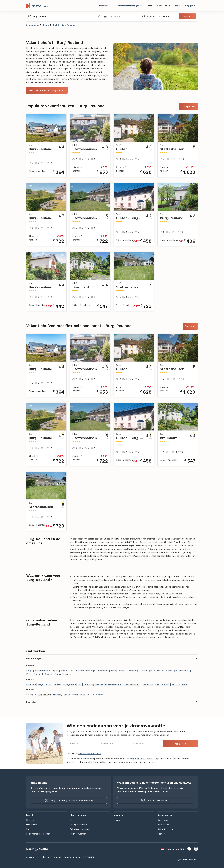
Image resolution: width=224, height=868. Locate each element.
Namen (100, 684)
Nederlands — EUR (172, 849)
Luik (55, 25)
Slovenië (49, 674)
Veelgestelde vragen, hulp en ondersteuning (69, 800)
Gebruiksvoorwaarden (80, 829)
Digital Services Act (166, 829)
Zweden (67, 674)
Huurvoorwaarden (78, 834)
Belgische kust (45, 684)
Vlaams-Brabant (132, 684)
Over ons (30, 820)
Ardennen (31, 684)
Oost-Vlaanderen (114, 684)
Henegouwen (69, 684)
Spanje (58, 674)
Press (29, 829)
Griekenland (103, 671)
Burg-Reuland (68, 25)
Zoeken (187, 16)
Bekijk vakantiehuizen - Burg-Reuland (47, 90)
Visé (83, 695)
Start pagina (33, 25)
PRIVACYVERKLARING (143, 759)
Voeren (90, 695)
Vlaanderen (147, 684)
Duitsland (80, 671)
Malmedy (58, 695)
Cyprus (55, 671)
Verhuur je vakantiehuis (155, 800)
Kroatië (121, 671)
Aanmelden (180, 744)
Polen (29, 674)
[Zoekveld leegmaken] (99, 16)
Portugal (38, 674)
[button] (121, 16)
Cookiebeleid (163, 820)
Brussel (57, 684)
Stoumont (74, 695)
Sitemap (161, 834)
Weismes (100, 695)
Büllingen (31, 695)
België (46, 25)
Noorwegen (172, 671)
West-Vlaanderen (180, 684)
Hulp (177, 6)
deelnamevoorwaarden (90, 753)
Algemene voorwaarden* (187, 859)
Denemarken (67, 671)
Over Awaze (32, 825)
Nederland (159, 671)
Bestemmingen (42, 671)
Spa (66, 695)
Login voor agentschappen (38, 834)
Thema (117, 820)
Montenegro (146, 671)
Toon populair (188, 106)
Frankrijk (90, 671)
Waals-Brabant (162, 684)
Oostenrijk (184, 671)
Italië (113, 671)
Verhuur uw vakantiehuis (159, 6)
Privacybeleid (163, 825)
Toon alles (190, 326)
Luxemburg (132, 671)
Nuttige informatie (78, 825)
